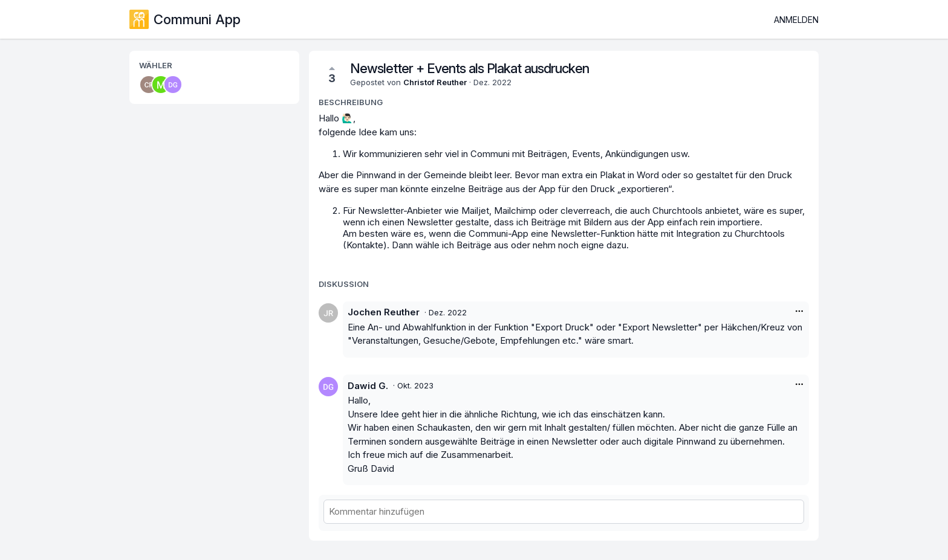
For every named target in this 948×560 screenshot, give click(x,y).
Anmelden (796, 20)
